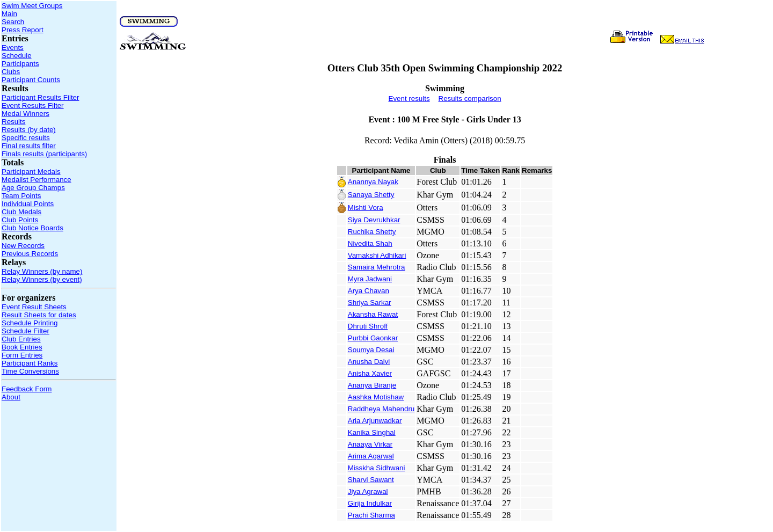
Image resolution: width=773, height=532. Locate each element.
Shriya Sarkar (370, 303)
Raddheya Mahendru (381, 409)
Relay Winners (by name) (42, 271)
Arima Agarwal (371, 456)
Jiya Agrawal (368, 491)
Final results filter (29, 146)
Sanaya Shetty (371, 195)
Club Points (20, 220)
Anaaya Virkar (370, 444)
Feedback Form (27, 389)
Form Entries (22, 355)
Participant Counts (31, 80)
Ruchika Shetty (372, 232)
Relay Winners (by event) (42, 279)
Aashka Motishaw (376, 397)
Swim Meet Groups (32, 6)
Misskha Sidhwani (377, 468)
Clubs (11, 72)
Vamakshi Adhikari (377, 255)
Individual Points (28, 204)
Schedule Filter (25, 331)
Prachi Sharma (371, 515)
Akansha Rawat (373, 314)
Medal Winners (25, 114)
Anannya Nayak (373, 182)
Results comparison (470, 99)
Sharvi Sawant (371, 480)
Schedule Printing (30, 323)
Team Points (21, 196)
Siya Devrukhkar (374, 220)
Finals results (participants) (44, 154)
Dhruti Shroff (368, 326)
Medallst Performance (37, 180)
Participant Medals (31, 172)
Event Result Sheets (34, 307)
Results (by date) (29, 130)
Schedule (17, 56)
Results (13, 122)
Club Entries (21, 339)
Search (13, 22)
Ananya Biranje (372, 385)
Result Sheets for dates (39, 315)
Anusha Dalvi (369, 362)
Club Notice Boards (32, 228)
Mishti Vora (366, 207)
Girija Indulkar (370, 503)
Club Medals (21, 212)
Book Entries (22, 347)
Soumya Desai (371, 350)
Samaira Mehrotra (377, 267)
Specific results (26, 138)
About (11, 397)
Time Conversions (30, 371)
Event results (409, 99)
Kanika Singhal (372, 432)
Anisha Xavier (370, 373)
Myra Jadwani (370, 279)
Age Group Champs (33, 188)
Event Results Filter (33, 105)
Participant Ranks (30, 363)
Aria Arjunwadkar (375, 421)
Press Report (23, 30)
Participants (20, 64)
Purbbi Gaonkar (373, 338)
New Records (23, 246)
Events (13, 48)
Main (9, 14)
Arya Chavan (369, 291)
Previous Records (30, 254)
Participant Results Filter (40, 97)
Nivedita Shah (370, 243)
